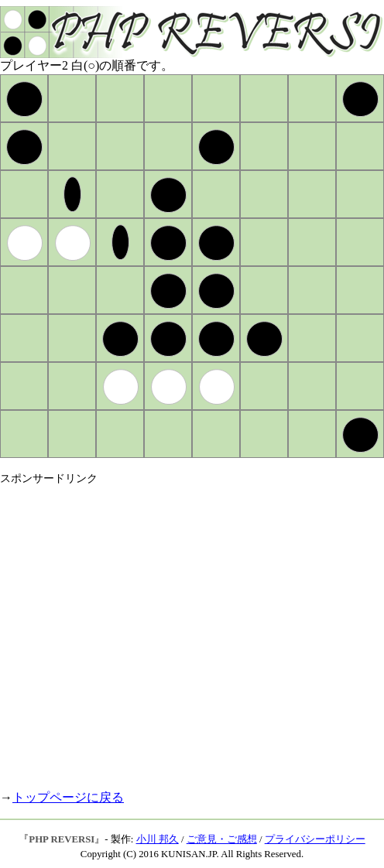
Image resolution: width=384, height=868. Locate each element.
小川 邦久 (158, 839)
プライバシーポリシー (315, 839)
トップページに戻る (68, 797)
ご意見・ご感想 (222, 839)
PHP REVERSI (62, 839)
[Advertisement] (145, 631)
